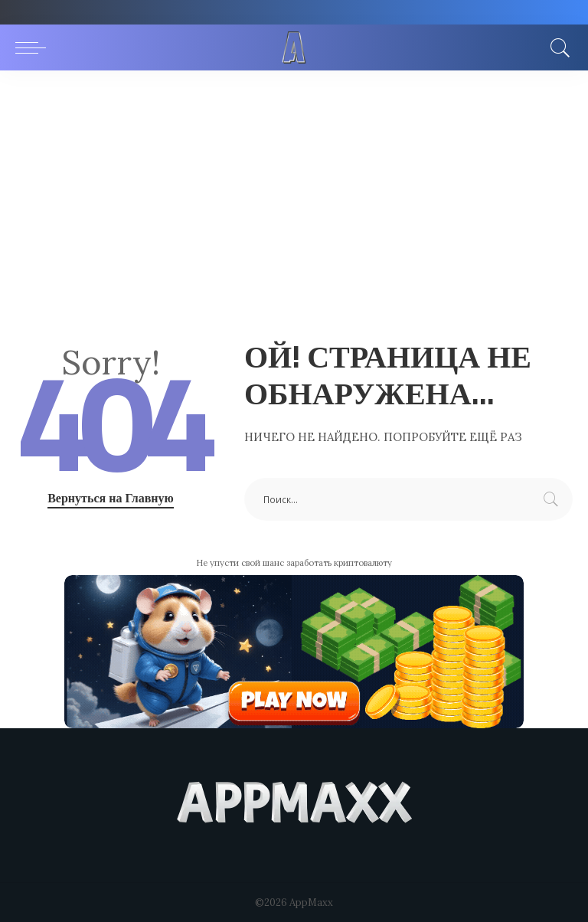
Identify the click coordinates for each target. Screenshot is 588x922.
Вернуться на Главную (111, 498)
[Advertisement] (294, 185)
